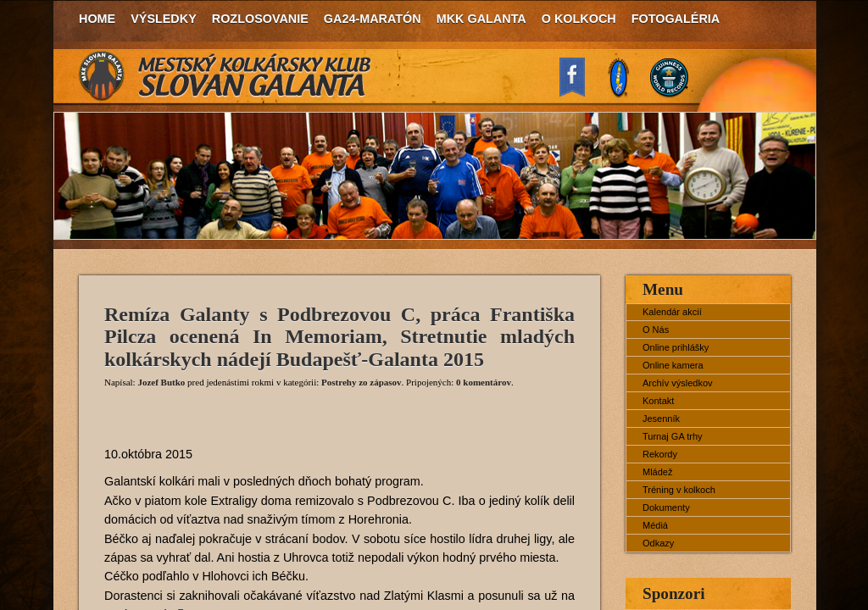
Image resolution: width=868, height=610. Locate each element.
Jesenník (661, 419)
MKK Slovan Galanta (225, 76)
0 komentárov (484, 382)
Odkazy (658, 543)
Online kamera (673, 365)
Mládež (657, 472)
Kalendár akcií (672, 312)
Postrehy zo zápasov (362, 382)
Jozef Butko (161, 382)
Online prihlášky (676, 347)
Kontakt (658, 401)
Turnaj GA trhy (673, 436)
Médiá (655, 525)
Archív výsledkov (678, 383)
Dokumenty (666, 507)
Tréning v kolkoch (679, 490)
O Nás (656, 330)
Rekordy (660, 454)
